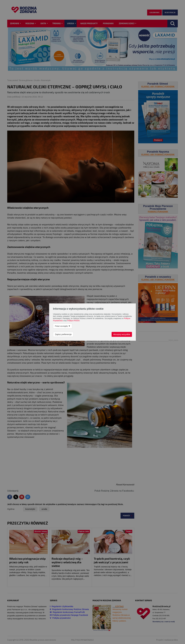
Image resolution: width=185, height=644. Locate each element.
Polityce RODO (73, 321)
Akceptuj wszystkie (122, 334)
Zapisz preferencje (63, 334)
